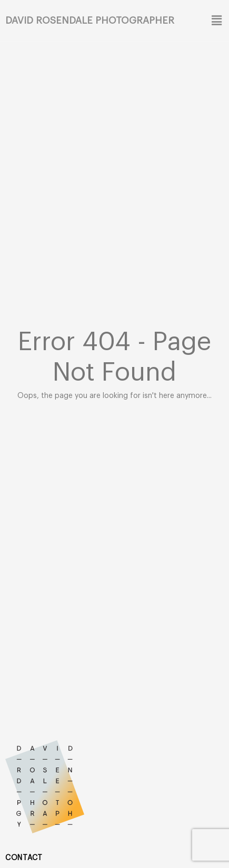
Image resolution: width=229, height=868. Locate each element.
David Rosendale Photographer (90, 21)
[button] (216, 21)
